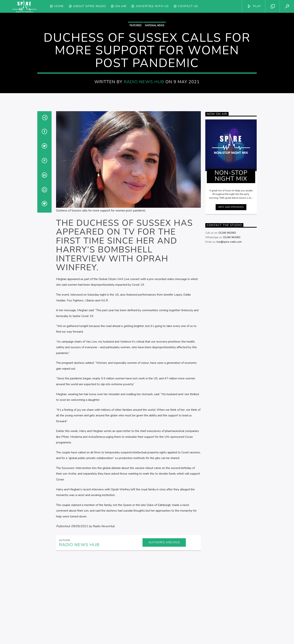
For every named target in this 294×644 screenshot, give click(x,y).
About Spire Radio (90, 6)
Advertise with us (152, 6)
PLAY (254, 6)
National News (155, 63)
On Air (121, 6)
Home (59, 6)
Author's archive (164, 618)
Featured (136, 63)
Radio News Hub (144, 120)
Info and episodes (231, 283)
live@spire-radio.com (229, 318)
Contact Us (188, 6)
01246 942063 (227, 309)
